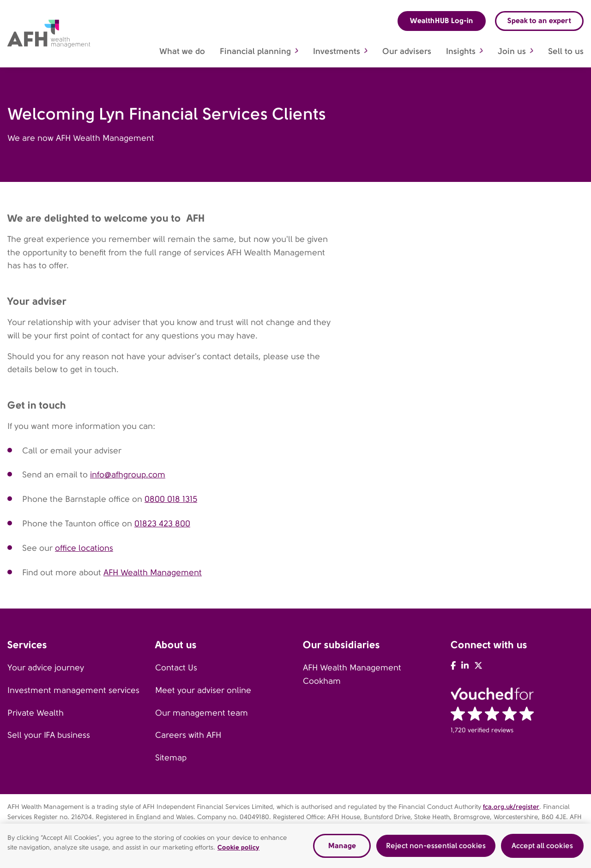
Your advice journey (46, 668)
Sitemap (171, 758)
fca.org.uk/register (511, 807)
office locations (84, 548)
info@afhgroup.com (128, 475)
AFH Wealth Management (153, 573)
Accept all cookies (542, 848)
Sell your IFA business (49, 735)
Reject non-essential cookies (436, 848)
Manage (342, 848)
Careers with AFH (188, 735)
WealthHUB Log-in (442, 21)
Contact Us (176, 668)
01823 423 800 (162, 524)
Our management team (202, 713)
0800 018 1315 (171, 499)
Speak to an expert (539, 21)
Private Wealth (36, 713)
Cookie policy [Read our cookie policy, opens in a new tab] (238, 850)
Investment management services (73, 690)
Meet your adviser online (203, 690)
